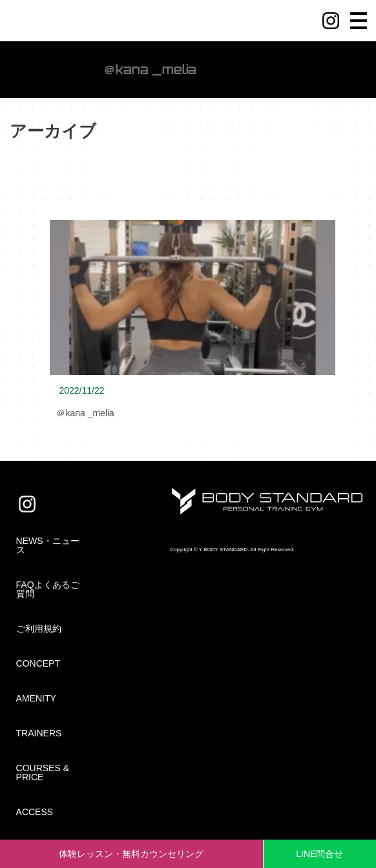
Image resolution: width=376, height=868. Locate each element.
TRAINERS (39, 733)
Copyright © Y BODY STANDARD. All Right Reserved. (232, 550)
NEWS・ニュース (48, 545)
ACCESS (35, 812)
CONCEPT (38, 663)
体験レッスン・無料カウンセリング (131, 854)
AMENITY (36, 698)
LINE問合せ (319, 854)
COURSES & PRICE (43, 772)
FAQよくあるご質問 (48, 589)
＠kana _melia (85, 413)
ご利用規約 (39, 629)
